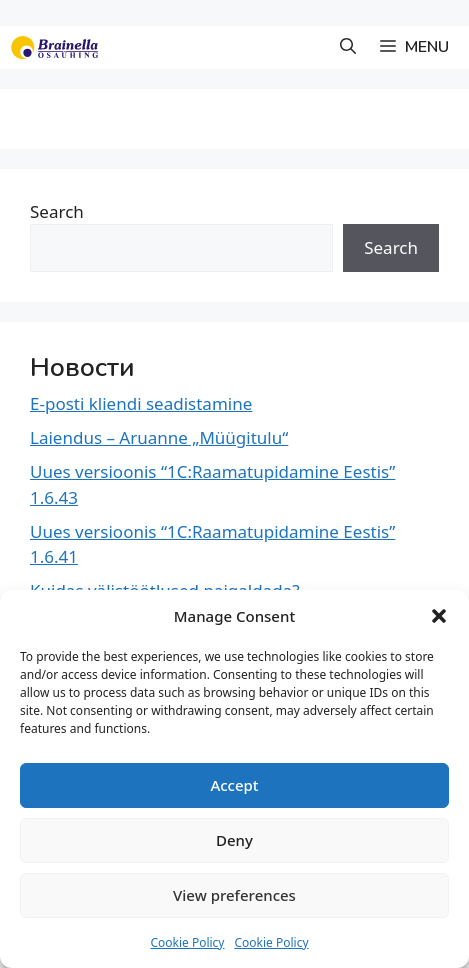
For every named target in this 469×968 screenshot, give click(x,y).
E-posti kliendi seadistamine (141, 403)
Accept (234, 785)
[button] (439, 616)
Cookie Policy (187, 942)
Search (57, 211)
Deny (234, 840)
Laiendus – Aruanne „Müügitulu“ (159, 437)
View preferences (234, 895)
